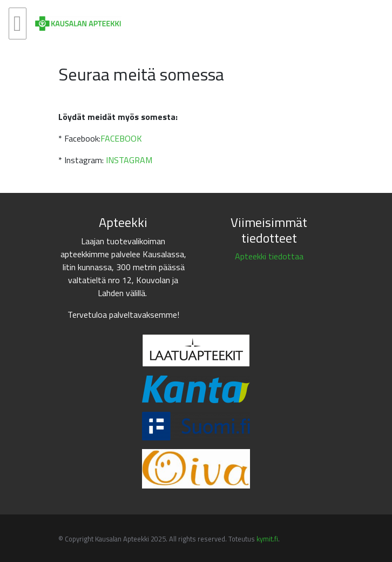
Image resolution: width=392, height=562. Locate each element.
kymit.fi (267, 539)
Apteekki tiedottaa (269, 256)
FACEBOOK (121, 138)
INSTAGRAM (129, 160)
